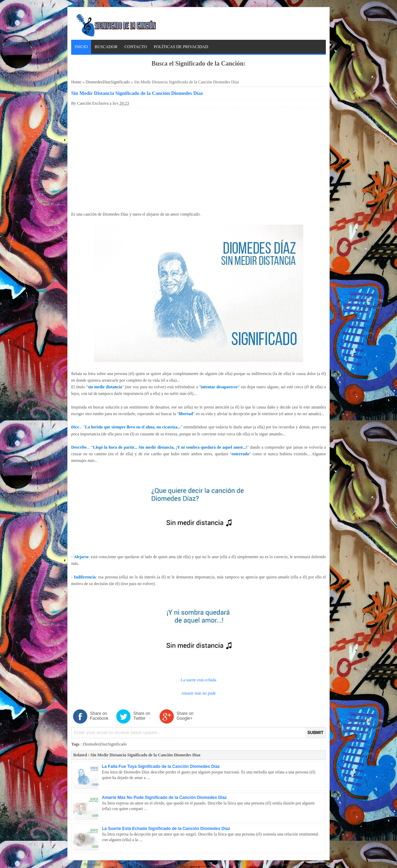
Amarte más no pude (198, 693)
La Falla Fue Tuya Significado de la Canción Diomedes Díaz (161, 766)
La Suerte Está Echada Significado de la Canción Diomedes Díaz (166, 829)
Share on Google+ (185, 716)
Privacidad (92, 864)
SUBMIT (315, 733)
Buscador (106, 47)
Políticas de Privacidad (181, 47)
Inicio (81, 47)
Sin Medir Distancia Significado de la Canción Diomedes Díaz (137, 93)
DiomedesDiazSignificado (108, 82)
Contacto (136, 47)
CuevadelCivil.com (315, 864)
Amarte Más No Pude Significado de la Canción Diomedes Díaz (164, 798)
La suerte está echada (198, 680)
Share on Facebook (99, 716)
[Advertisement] (198, 158)
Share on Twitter (142, 716)
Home (76, 82)
